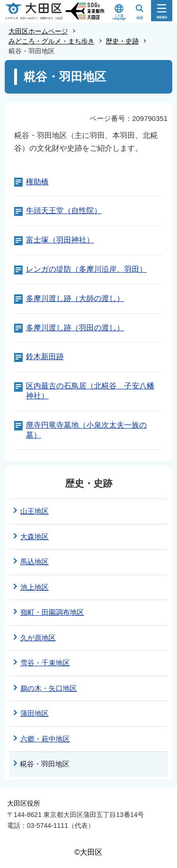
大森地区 (34, 537)
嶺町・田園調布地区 (52, 612)
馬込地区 (34, 562)
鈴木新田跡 (45, 357)
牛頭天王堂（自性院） (64, 211)
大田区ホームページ (38, 31)
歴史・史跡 (122, 41)
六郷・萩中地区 (45, 739)
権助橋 (37, 182)
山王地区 (34, 511)
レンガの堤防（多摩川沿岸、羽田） (86, 269)
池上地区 (34, 587)
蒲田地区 (34, 713)
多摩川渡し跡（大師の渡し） (75, 298)
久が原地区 (38, 638)
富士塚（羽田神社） (60, 240)
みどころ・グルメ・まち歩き (51, 41)
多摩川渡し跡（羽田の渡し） (75, 328)
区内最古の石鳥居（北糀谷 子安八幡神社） (90, 391)
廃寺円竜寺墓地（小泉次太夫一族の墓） (86, 430)
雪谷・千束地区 (45, 663)
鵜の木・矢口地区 (49, 688)
